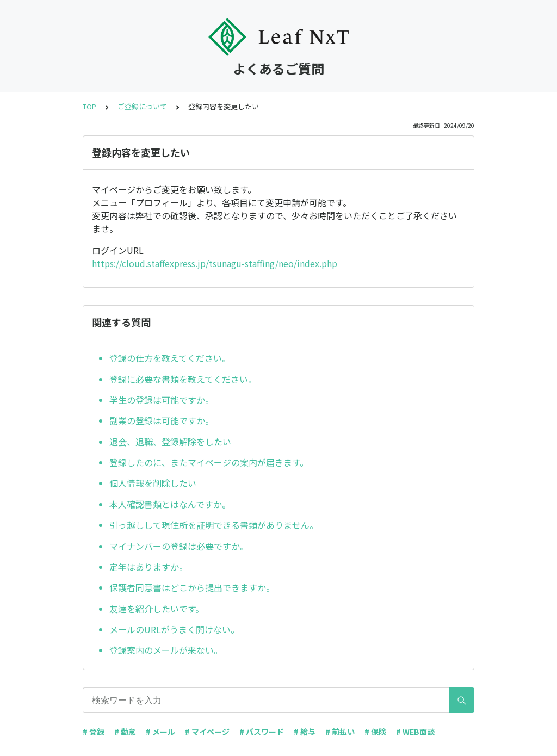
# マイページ (207, 732)
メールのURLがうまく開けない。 (174, 629)
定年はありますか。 (148, 567)
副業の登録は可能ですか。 (162, 420)
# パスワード (262, 732)
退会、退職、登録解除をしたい (170, 442)
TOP (89, 106)
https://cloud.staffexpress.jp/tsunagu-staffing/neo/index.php (215, 263)
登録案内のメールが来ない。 (166, 650)
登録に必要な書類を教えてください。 (183, 379)
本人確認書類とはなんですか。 (170, 504)
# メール (160, 732)
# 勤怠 (125, 732)
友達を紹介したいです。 (157, 609)
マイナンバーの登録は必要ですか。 (179, 546)
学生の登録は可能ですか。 (162, 400)
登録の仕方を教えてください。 (170, 358)
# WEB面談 (415, 732)
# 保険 (375, 732)
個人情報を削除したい (153, 483)
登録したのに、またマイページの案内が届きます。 (209, 462)
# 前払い (340, 732)
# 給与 (305, 732)
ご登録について (142, 106)
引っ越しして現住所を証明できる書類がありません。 (214, 525)
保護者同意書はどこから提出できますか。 (192, 587)
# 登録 (94, 732)
